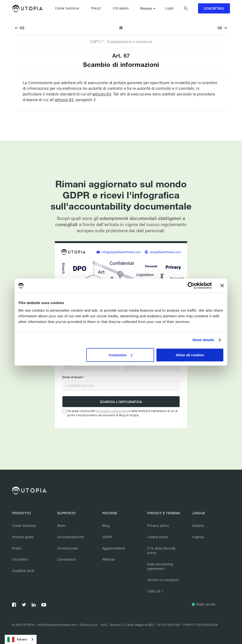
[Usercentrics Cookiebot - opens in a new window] (191, 286)
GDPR (107, 537)
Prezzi (96, 8)
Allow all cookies (190, 355)
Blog (106, 526)
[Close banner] (222, 286)
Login (169, 8)
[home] (27, 9)
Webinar (109, 559)
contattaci (214, 9)
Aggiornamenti (114, 548)
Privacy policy (158, 526)
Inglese (198, 537)
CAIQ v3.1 (155, 591)
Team (61, 526)
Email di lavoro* (73, 377)
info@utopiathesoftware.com (57, 625)
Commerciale (68, 548)
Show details (203, 340)
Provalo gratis (23, 537)
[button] (149, 9)
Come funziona (67, 8)
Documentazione (70, 537)
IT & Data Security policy (161, 551)
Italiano (198, 526)
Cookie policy (158, 537)
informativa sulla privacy (112, 411)
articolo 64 (102, 94)
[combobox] (21, 639)
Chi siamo (121, 8)
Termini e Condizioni (163, 580)
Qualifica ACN (23, 571)
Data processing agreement (160, 566)
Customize (121, 355)
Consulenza (66, 559)
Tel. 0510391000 (169, 625)
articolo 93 (64, 100)
